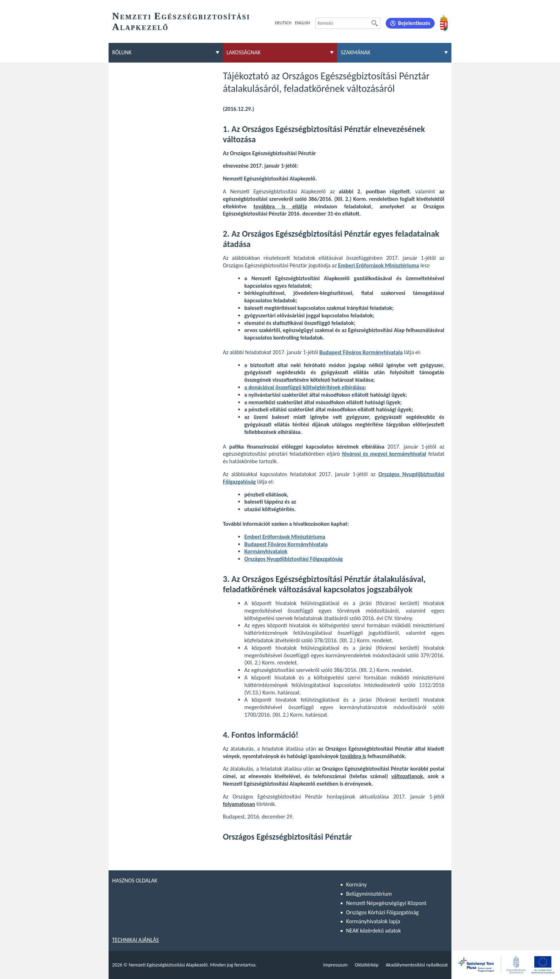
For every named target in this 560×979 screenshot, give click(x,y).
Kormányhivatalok (266, 551)
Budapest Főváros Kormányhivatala (361, 352)
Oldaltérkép (366, 965)
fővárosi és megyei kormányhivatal (384, 454)
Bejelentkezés (414, 23)
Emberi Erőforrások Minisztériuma (379, 265)
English (302, 23)
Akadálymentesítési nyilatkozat (417, 965)
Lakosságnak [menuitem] (244, 52)
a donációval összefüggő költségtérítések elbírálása (304, 387)
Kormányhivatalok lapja (373, 921)
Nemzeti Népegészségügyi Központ (386, 903)
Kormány (356, 884)
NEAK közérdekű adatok (374, 931)
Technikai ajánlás (136, 940)
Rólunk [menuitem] (122, 52)
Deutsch (283, 23)
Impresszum (336, 965)
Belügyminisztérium (369, 894)
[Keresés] (375, 23)
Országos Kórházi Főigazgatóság (382, 912)
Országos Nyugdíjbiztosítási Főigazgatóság (294, 559)
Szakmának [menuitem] (356, 52)
